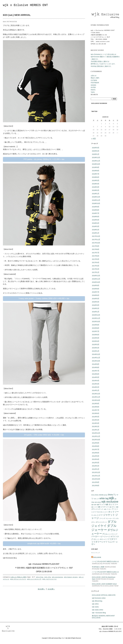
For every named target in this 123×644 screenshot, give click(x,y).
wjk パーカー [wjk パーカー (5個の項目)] (108, 509)
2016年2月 (96, 308)
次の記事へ (51, 589)
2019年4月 (96, 184)
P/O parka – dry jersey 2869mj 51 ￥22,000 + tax (44, 159)
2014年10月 (96, 361)
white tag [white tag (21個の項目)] (104, 498)
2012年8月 (96, 446)
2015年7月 (96, 331)
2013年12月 (96, 394)
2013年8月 (96, 407)
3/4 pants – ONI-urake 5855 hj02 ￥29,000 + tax (44, 435)
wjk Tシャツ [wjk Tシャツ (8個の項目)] (101, 505)
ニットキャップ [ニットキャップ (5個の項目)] (113, 534)
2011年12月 (96, 472)
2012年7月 (96, 449)
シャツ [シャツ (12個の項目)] (100, 515)
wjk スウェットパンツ (18, 579)
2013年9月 (96, 404)
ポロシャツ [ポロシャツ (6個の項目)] (103, 539)
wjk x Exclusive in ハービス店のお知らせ (103, 54)
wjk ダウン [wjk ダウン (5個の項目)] (113, 507)
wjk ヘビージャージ (50, 579)
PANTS (93, 90)
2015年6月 (96, 335)
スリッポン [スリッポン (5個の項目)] (116, 518)
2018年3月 (96, 226)
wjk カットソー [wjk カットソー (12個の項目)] (112, 504)
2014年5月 (96, 377)
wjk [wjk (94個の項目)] (112, 498)
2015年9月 (96, 325)
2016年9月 (96, 285)
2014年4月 (96, 381)
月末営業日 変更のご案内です (100, 62)
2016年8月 (96, 289)
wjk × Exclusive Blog (99, 613)
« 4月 (94, 139)
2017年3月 (96, 266)
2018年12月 (96, 197)
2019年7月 (96, 174)
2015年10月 (96, 322)
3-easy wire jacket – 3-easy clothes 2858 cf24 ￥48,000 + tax (44, 298)
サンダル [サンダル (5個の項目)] (94, 515)
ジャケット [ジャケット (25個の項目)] (109, 515)
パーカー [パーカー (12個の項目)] (95, 536)
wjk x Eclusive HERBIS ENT (25, 5)
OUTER (93, 88)
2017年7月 (96, 253)
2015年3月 (96, 344)
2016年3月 (96, 305)
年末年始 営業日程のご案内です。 (102, 66)
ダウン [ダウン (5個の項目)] (93, 522)
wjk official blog (97, 601)
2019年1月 (96, 194)
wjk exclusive (57, 577)
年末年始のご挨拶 (98, 567)
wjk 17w (48, 577)
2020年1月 (96, 154)
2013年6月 (96, 413)
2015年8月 (96, 328)
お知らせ (14, 577)
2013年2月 (96, 427)
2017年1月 (96, 272)
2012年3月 (96, 463)
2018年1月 (96, 233)
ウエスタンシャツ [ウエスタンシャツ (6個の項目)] (102, 512)
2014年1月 (96, 390)
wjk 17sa (40, 577)
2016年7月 (96, 292)
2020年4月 (96, 148)
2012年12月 (96, 433)
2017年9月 (96, 246)
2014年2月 (96, 387)
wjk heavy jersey (71, 577)
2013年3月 (96, 423)
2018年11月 (96, 200)
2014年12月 (96, 354)
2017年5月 (96, 259)
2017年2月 (96, 269)
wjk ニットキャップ (34, 579)
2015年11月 (96, 318)
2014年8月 (96, 367)
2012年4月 (96, 459)
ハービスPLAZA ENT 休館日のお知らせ (105, 561)
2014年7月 (96, 371)
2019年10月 (96, 164)
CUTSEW (94, 80)
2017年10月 (96, 243)
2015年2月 (96, 348)
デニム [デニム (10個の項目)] (105, 534)
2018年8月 (96, 210)
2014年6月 (96, 374)
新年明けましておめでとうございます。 (103, 64)
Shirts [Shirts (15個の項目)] (110, 495)
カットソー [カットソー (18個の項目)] (114, 512)
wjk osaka (95, 607)
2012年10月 (96, 440)
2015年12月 (96, 315)
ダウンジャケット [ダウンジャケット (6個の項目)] (101, 522)
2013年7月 (96, 410)
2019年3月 (96, 187)
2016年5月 (96, 299)
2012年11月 (96, 436)
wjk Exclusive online (99, 598)
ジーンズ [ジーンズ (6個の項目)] (102, 518)
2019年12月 (96, 158)
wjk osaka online (98, 610)
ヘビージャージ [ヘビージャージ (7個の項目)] (105, 537)
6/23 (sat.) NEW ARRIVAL (17, 15)
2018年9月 (96, 207)
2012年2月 (96, 466)
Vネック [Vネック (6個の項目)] (96, 499)
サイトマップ (96, 553)
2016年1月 (96, 312)
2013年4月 (96, 420)
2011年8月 (96, 486)
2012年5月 (96, 456)
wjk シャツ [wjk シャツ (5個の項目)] (94, 507)
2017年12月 (96, 236)
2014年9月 (96, 364)
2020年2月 (96, 151)
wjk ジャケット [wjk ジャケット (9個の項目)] (103, 507)
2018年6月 (96, 217)
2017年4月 (96, 262)
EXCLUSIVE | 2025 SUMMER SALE (104, 584)
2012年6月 (96, 453)
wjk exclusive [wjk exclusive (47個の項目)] (110, 502)
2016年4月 (96, 302)
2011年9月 (96, 482)
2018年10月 (96, 203)
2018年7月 (96, 213)
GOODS (93, 85)
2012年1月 (96, 469)
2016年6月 (96, 295)
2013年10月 (96, 400)
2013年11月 (96, 397)
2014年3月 (96, 384)
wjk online (95, 604)
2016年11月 (96, 279)
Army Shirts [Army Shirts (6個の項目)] (95, 495)
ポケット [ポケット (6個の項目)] (96, 539)
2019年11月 (96, 161)
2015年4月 (96, 341)
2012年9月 (96, 443)
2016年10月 (96, 282)
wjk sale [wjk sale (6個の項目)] (94, 505)
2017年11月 (96, 240)
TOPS (93, 92)
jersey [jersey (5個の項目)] (106, 495)
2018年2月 (96, 230)
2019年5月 (96, 180)
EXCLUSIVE (97, 557)
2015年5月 (96, 338)
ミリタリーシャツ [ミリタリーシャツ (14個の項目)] (99, 542)
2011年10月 (96, 479)
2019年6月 (96, 177)
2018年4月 (96, 223)
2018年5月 (96, 220)
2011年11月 (96, 476)
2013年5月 (96, 417)
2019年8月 (96, 171)
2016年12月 (96, 276)
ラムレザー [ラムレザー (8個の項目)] (112, 542)
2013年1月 (96, 430)
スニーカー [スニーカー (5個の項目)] (109, 518)
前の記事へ (41, 589)
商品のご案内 (22, 577)
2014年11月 (96, 358)
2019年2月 (96, 190)
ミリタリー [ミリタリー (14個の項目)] (112, 539)
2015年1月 (96, 351)
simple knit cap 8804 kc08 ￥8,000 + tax (44, 544)
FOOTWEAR (95, 83)
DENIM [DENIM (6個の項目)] (101, 495)
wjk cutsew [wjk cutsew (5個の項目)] (98, 502)
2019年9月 (96, 167)
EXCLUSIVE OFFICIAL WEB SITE (104, 595)
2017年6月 (96, 256)
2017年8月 (96, 249)
